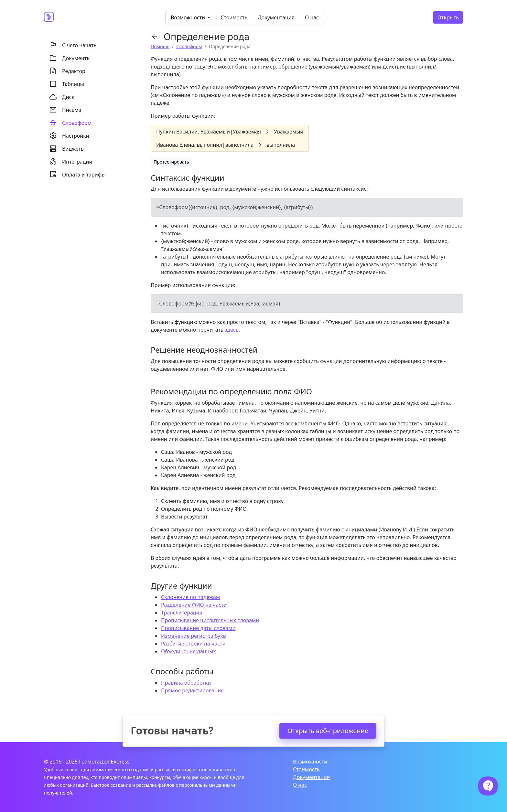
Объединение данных (189, 651)
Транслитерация (182, 613)
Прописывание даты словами (198, 628)
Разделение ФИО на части (194, 605)
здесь (232, 330)
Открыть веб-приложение (328, 731)
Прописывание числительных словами (210, 620)
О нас (312, 17)
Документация (276, 17)
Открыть (448, 17)
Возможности (310, 762)
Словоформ (189, 46)
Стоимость (234, 17)
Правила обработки (186, 683)
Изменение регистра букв (194, 636)
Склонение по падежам (190, 597)
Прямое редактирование (192, 690)
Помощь (160, 46)
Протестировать (171, 162)
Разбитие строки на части (193, 644)
